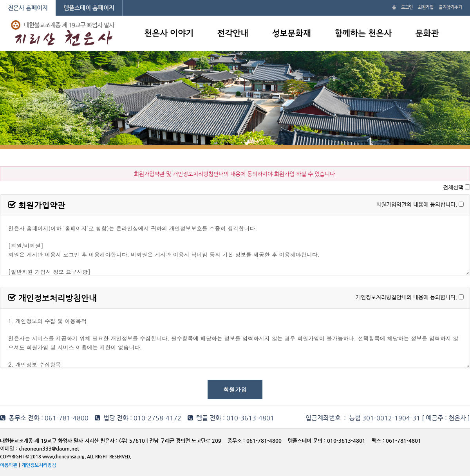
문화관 (427, 34)
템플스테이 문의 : (307, 441)
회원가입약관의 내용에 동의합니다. (417, 204)
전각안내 (233, 34)
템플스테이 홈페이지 (89, 8)
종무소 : (237, 441)
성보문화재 (291, 34)
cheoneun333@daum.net (49, 448)
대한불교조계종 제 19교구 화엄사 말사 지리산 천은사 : (59, 441)
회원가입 (426, 7)
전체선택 (453, 187)
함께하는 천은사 (363, 34)
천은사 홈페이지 (28, 8)
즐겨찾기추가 (450, 7)
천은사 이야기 (169, 34)
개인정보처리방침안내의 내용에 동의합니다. (406, 297)
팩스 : (379, 441)
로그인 (407, 7)
